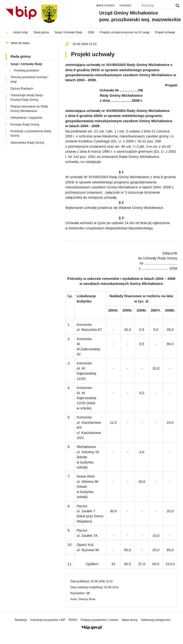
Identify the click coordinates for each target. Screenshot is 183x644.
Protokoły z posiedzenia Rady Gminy (31, 133)
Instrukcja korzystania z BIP (48, 620)
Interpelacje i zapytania (26, 118)
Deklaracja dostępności (156, 620)
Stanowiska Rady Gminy (27, 143)
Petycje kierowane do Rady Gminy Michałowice (29, 109)
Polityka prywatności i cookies (99, 620)
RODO (73, 620)
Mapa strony (106, 5)
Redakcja (21, 620)
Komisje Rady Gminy (25, 124)
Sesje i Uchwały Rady (26, 64)
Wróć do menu (20, 43)
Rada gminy (21, 56)
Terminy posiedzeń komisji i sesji (29, 79)
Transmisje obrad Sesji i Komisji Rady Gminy (27, 97)
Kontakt (126, 5)
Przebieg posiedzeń (27, 70)
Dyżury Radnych (22, 88)
